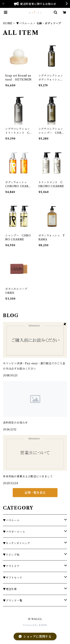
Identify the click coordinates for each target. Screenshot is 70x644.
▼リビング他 (11, 555)
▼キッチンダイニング (17, 543)
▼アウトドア (11, 566)
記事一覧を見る (35, 493)
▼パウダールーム (14, 532)
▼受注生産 (10, 589)
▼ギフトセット (13, 578)
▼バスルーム (25, 23)
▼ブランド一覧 (13, 601)
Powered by (35, 625)
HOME (8, 23)
